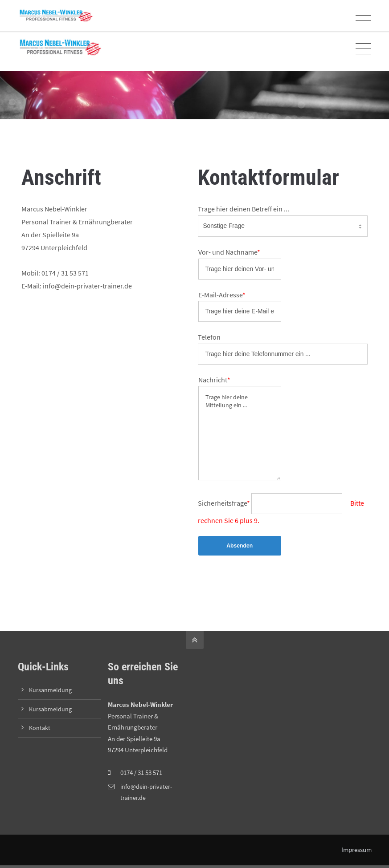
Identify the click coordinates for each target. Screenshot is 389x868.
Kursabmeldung (51, 712)
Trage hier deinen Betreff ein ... (244, 209)
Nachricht (214, 381)
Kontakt (40, 730)
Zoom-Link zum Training (216, 13)
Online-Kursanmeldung (146, 13)
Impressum (356, 852)
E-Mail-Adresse (222, 295)
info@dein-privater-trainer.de (65, 13)
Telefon (209, 338)
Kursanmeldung (51, 692)
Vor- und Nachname (229, 252)
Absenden (240, 548)
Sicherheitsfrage (225, 505)
